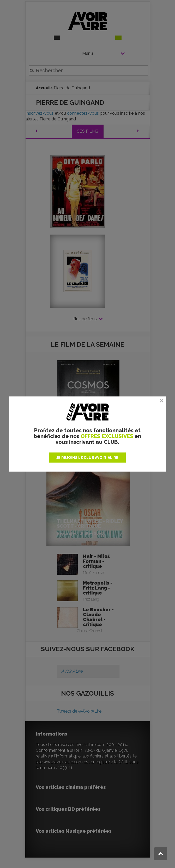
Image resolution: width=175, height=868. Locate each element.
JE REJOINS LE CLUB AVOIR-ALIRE (87, 458)
